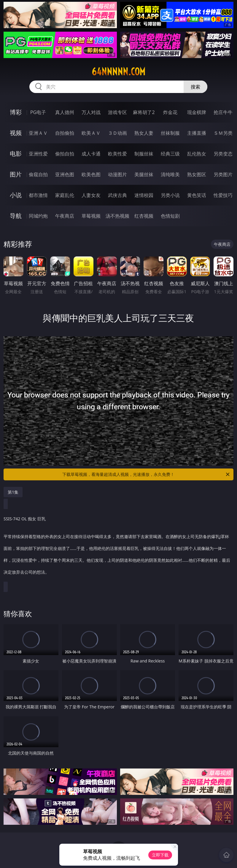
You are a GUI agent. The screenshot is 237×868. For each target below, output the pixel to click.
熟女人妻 (144, 133)
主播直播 (197, 133)
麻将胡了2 (144, 112)
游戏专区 (117, 112)
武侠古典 (117, 195)
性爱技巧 (223, 195)
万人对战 (91, 112)
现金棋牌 (197, 112)
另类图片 (223, 174)
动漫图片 (117, 174)
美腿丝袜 (144, 174)
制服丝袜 (144, 154)
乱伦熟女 (197, 154)
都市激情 (38, 195)
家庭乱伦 (65, 195)
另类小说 (170, 195)
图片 (16, 174)
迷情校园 (144, 195)
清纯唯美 (170, 174)
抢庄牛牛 (223, 112)
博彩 (16, 112)
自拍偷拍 (65, 133)
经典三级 (170, 154)
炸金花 (170, 112)
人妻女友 (91, 195)
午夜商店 (65, 216)
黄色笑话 (197, 195)
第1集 (13, 492)
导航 (16, 216)
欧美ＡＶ (91, 133)
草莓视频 (91, 216)
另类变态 (223, 154)
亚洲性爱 (38, 154)
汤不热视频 (117, 216)
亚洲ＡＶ (38, 133)
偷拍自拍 (65, 154)
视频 (16, 133)
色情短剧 (170, 216)
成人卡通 (91, 154)
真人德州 (65, 112)
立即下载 (160, 855)
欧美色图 (91, 174)
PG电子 (38, 112)
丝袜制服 (170, 133)
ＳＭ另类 (223, 133)
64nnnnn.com (118, 72)
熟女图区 (197, 174)
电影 (16, 154)
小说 (16, 195)
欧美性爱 (117, 154)
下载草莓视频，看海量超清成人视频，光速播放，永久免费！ (146, 474)
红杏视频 (144, 216)
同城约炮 (38, 216)
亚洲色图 (65, 174)
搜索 (195, 87)
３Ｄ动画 (117, 133)
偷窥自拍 (38, 174)
